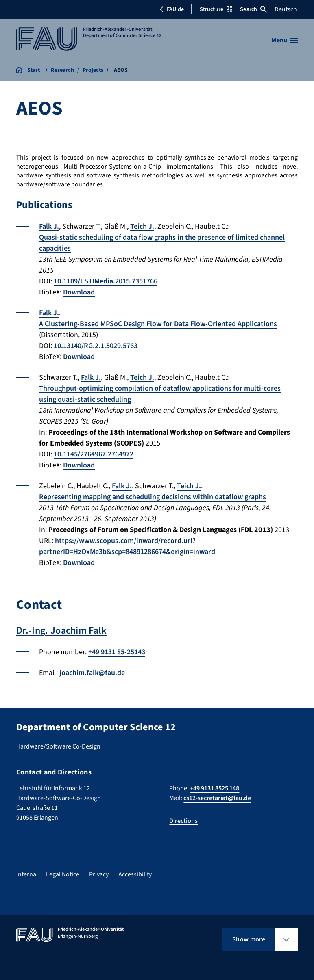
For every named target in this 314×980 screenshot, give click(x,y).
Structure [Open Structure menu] (216, 9)
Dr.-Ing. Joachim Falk (62, 631)
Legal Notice (63, 874)
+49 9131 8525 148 (215, 788)
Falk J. (49, 226)
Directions (183, 821)
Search (253, 9)
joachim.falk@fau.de (92, 673)
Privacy (99, 874)
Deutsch (286, 9)
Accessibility (135, 874)
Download (79, 292)
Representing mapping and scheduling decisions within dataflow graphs (153, 497)
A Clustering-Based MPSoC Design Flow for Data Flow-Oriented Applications (158, 324)
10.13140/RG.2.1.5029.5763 (96, 346)
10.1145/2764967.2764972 (94, 454)
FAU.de (172, 9)
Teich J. (142, 226)
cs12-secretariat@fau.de (217, 798)
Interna (26, 874)
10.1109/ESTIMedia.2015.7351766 (106, 281)
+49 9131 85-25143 (117, 652)
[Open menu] (285, 40)
